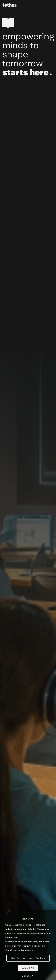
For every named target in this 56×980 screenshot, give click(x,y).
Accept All (28, 968)
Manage (28, 976)
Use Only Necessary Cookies (28, 958)
